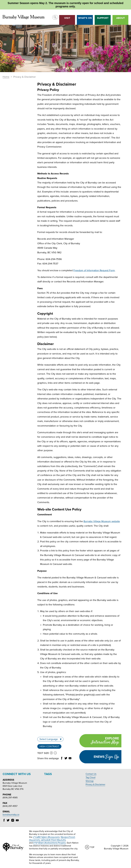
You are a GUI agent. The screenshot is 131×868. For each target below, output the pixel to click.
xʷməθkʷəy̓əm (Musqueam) (46, 837)
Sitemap (90, 781)
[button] (55, 17)
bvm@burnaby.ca (11, 815)
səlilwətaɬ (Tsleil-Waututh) (53, 840)
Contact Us (91, 774)
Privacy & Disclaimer (95, 784)
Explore (99, 741)
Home (6, 77)
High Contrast (49, 746)
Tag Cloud (90, 777)
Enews (106, 757)
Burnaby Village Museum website (102, 521)
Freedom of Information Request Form (94, 270)
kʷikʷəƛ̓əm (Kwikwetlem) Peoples (49, 843)
